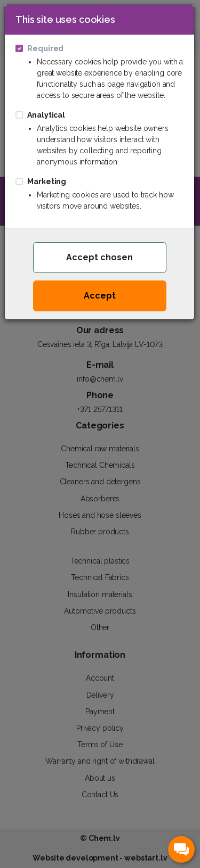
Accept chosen (99, 257)
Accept (100, 296)
